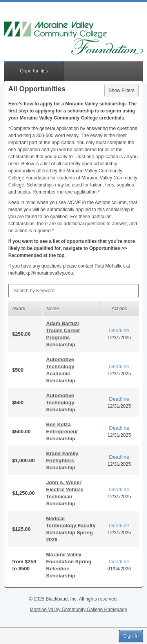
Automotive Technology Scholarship (61, 402)
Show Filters (122, 90)
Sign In (131, 636)
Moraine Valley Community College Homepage (79, 610)
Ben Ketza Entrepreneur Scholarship (62, 431)
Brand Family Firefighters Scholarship (62, 460)
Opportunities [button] (34, 71)
